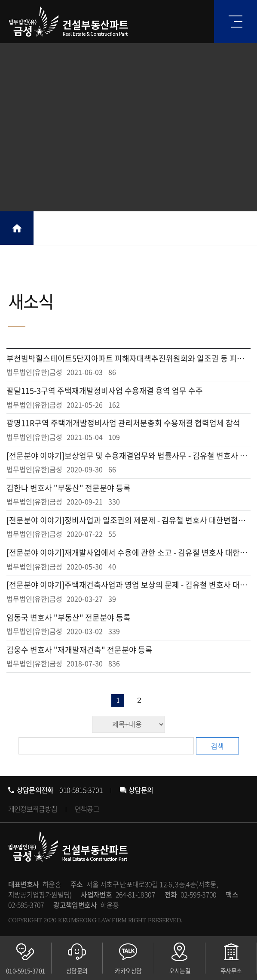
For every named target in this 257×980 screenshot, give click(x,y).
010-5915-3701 (55, 790)
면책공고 (87, 809)
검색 (217, 746)
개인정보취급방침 (33, 809)
